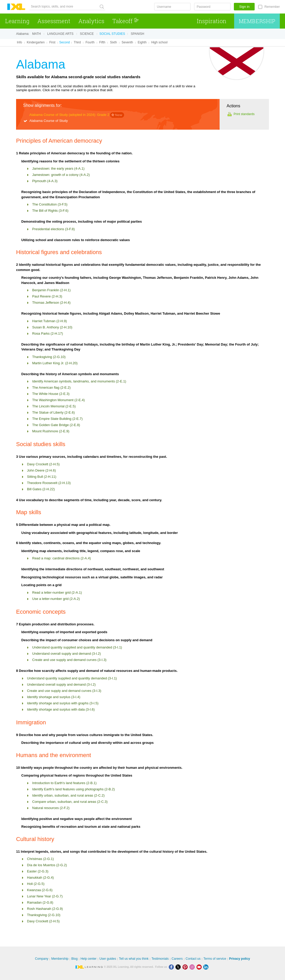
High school (160, 42)
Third (77, 42)
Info (19, 42)
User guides (108, 959)
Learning (17, 21)
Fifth (102, 42)
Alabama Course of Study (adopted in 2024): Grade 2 (69, 115)
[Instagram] (193, 967)
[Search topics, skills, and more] (67, 7)
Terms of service (215, 959)
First (52, 42)
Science (87, 34)
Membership (257, 21)
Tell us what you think (134, 959)
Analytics (91, 21)
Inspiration (212, 21)
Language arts (60, 34)
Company (42, 959)
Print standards (244, 114)
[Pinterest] (186, 967)
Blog (74, 959)
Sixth (114, 42)
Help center (88, 959)
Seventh (127, 42)
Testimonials (160, 959)
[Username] (172, 7)
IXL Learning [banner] (16, 7)
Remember (272, 7)
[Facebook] (172, 967)
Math (36, 34)
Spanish (138, 34)
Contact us (193, 959)
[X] (179, 967)
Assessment (54, 21)
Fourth (90, 42)
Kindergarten (36, 42)
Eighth (142, 42)
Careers (177, 959)
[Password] (212, 7)
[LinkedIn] (206, 967)
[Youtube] (200, 967)
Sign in (245, 7)
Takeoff (126, 21)
